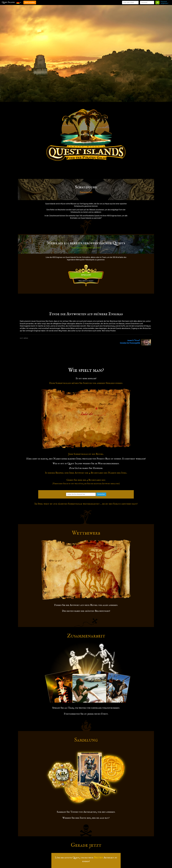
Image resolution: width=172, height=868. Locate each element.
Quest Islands (8, 2)
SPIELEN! (86, 275)
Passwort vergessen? (164, 3)
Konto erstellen (30, 3)
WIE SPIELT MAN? (86, 281)
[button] (19, 2)
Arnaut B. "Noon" (134, 341)
